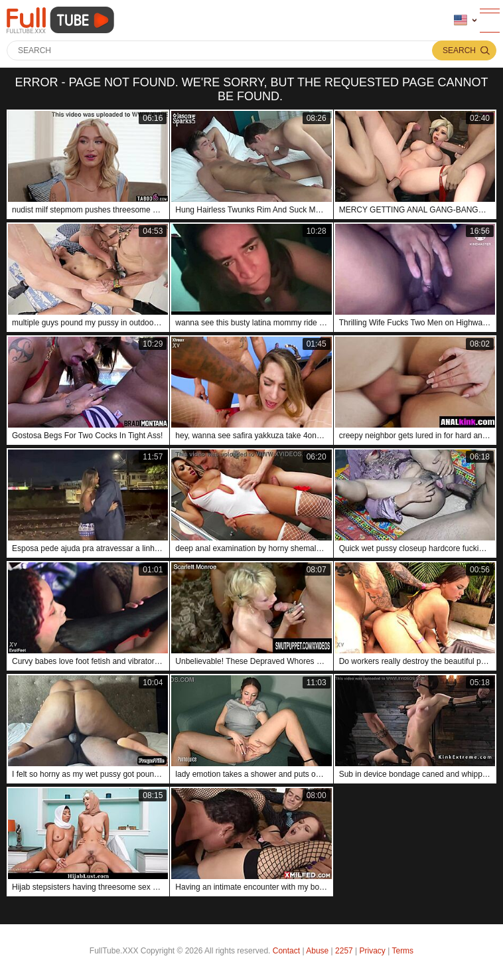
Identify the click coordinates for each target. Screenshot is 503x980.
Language (461, 20)
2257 (344, 951)
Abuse (317, 951)
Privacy (373, 951)
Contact (286, 951)
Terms (402, 951)
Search (459, 50)
